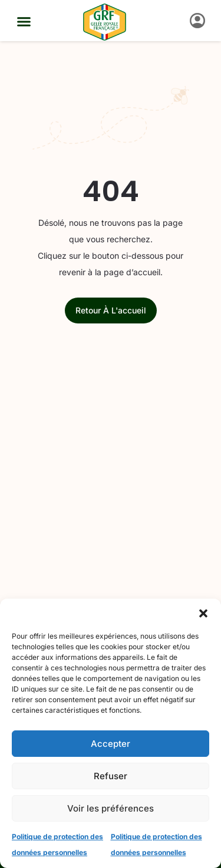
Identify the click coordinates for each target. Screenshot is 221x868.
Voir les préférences (111, 808)
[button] (203, 613)
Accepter (111, 744)
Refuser (111, 776)
